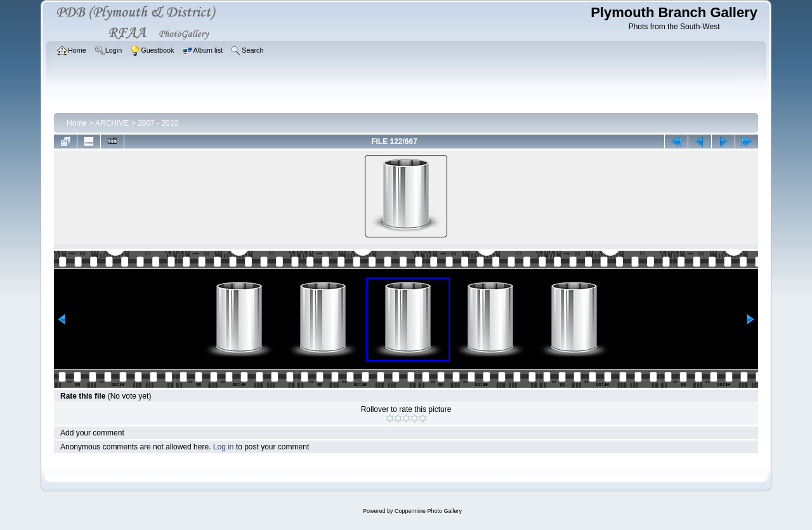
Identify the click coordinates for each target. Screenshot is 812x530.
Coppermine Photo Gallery (428, 511)
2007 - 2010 (158, 123)
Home (77, 123)
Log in (224, 447)
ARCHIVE (112, 123)
